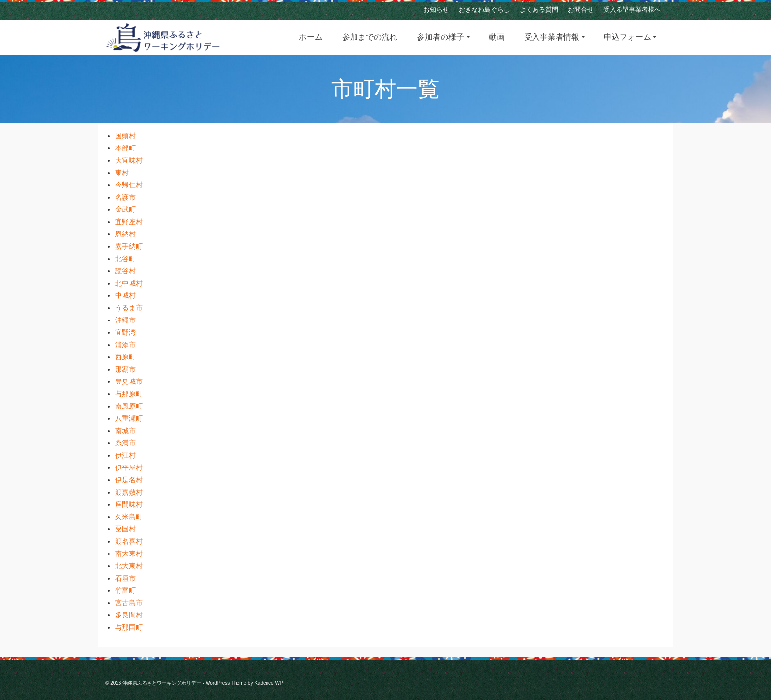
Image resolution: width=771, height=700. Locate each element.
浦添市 (125, 345)
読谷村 (125, 271)
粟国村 (125, 529)
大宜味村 (129, 160)
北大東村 (129, 566)
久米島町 (129, 517)
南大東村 (129, 554)
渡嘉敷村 (129, 492)
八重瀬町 (129, 418)
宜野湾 (125, 332)
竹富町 (125, 590)
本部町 (125, 148)
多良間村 (129, 615)
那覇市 (125, 369)
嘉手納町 (129, 246)
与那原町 (129, 394)
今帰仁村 (129, 185)
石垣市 (125, 578)
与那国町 (129, 627)
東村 (122, 173)
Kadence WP (268, 683)
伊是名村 (129, 480)
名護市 (125, 197)
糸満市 (125, 443)
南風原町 (129, 406)
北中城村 (129, 283)
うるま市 (129, 308)
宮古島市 (129, 603)
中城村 (125, 295)
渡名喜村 (129, 541)
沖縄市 (125, 320)
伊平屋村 (129, 467)
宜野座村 (129, 222)
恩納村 (125, 234)
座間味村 (129, 504)
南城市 (125, 431)
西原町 (125, 357)
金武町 (125, 209)
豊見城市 (129, 381)
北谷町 (125, 259)
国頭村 (125, 136)
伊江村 (125, 455)
